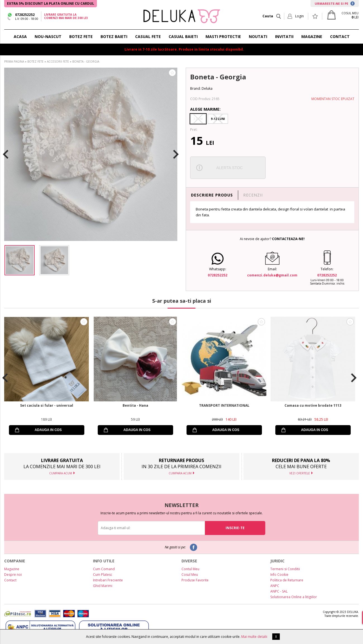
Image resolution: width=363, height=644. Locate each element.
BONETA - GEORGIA (86, 61)
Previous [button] (6, 154)
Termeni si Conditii (285, 569)
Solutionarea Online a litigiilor (294, 597)
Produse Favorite (195, 580)
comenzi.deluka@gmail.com (272, 275)
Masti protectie (223, 36)
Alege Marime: (205, 109)
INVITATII (284, 36)
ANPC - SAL (279, 591)
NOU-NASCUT (48, 36)
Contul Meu (190, 569)
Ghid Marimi (103, 586)
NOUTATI (258, 36)
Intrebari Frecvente (108, 580)
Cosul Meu (190, 575)
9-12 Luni (218, 119)
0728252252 (25, 15)
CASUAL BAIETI (183, 36)
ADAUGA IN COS (48, 430)
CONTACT (340, 36)
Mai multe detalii (254, 637)
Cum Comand (104, 569)
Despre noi (13, 575)
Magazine (12, 569)
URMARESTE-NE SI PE (335, 3)
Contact (10, 580)
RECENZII (253, 195)
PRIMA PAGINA (14, 61)
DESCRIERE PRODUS (212, 195)
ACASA (20, 36)
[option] (91, 154)
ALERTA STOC (230, 168)
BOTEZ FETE (81, 36)
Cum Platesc (103, 575)
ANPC (275, 586)
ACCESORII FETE (58, 61)
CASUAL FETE (148, 36)
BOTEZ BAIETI (114, 36)
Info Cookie (279, 575)
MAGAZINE (312, 36)
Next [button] (176, 154)
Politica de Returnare (287, 580)
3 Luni (198, 119)
